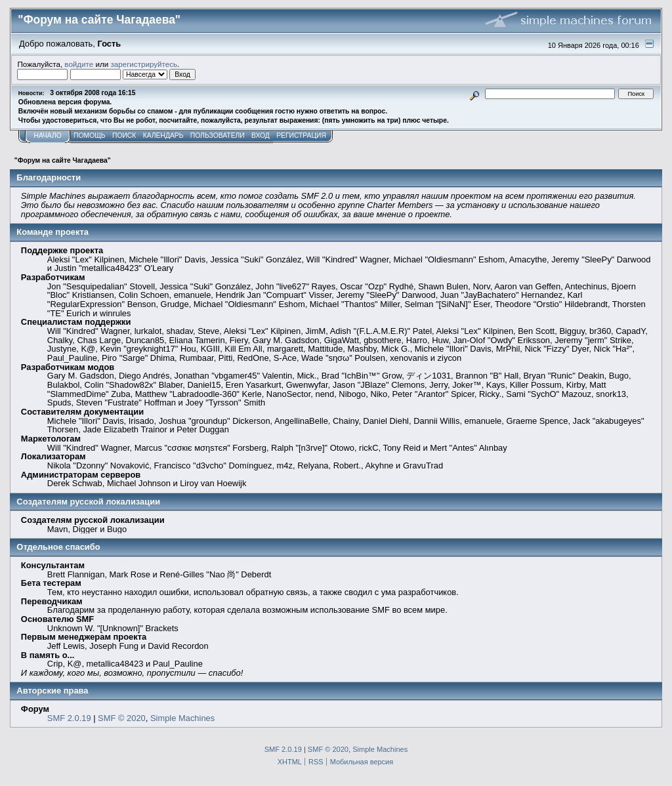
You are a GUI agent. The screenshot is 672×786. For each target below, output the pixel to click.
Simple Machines (182, 718)
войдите (79, 64)
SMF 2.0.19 (69, 718)
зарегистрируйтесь (144, 64)
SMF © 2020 (122, 718)
